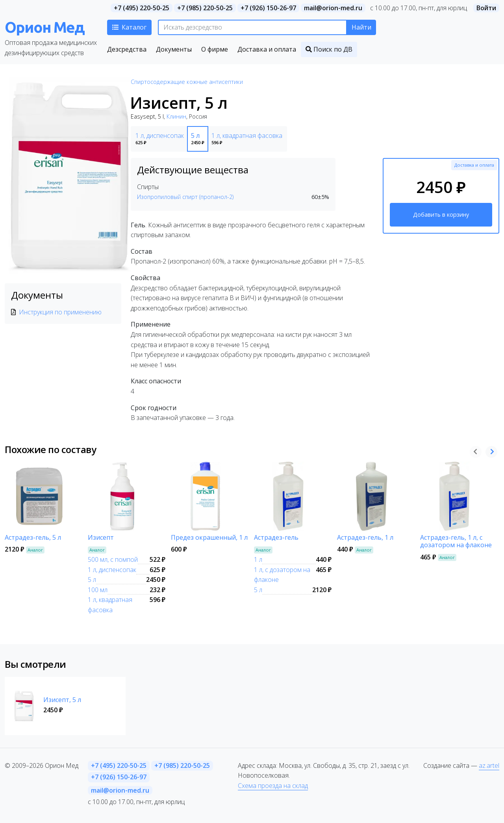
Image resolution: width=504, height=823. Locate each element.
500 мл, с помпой (113, 559)
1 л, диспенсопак (112, 570)
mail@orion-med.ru (333, 8)
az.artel (489, 765)
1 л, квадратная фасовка (110, 605)
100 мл (98, 590)
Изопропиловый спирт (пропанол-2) (185, 197)
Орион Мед (44, 27)
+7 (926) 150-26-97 (268, 8)
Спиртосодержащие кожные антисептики (187, 82)
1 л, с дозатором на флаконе (282, 575)
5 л (92, 580)
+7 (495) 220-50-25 (142, 8)
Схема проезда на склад (273, 786)
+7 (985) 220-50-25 (205, 8)
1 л (258, 559)
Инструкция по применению (60, 312)
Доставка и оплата (474, 165)
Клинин (176, 116)
